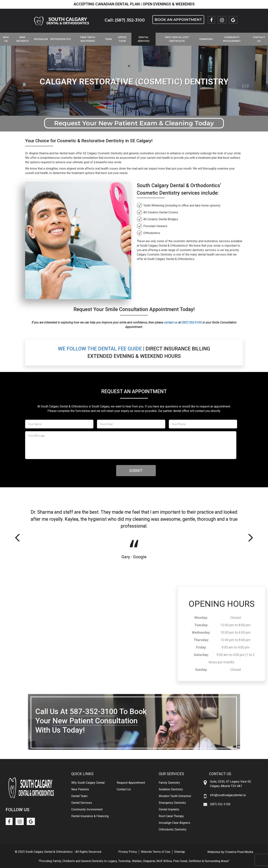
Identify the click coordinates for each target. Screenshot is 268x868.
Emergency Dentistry (172, 803)
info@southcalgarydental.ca (228, 795)
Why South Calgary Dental (88, 783)
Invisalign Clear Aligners (174, 823)
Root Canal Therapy (171, 816)
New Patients (22, 39)
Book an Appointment (178, 20)
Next (251, 538)
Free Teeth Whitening (88, 39)
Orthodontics (60, 39)
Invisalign (41, 39)
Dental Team (79, 796)
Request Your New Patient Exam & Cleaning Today (134, 123)
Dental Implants (169, 809)
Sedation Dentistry (171, 789)
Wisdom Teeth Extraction (175, 796)
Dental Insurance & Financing (90, 816)
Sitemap (180, 852)
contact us (171, 322)
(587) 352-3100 (192, 322)
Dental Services (144, 39)
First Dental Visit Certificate (177, 39)
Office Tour (122, 39)
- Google (138, 557)
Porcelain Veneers (155, 226)
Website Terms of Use (156, 852)
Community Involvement (232, 39)
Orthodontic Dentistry (173, 829)
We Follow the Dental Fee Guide (100, 349)
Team (108, 39)
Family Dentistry (169, 783)
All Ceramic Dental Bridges (161, 219)
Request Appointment (131, 783)
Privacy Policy (128, 852)
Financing (206, 39)
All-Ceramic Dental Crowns (161, 212)
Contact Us (124, 789)
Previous (17, 538)
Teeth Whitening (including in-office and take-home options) (182, 205)
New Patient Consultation (95, 721)
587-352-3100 (94, 712)
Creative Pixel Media (239, 852)
